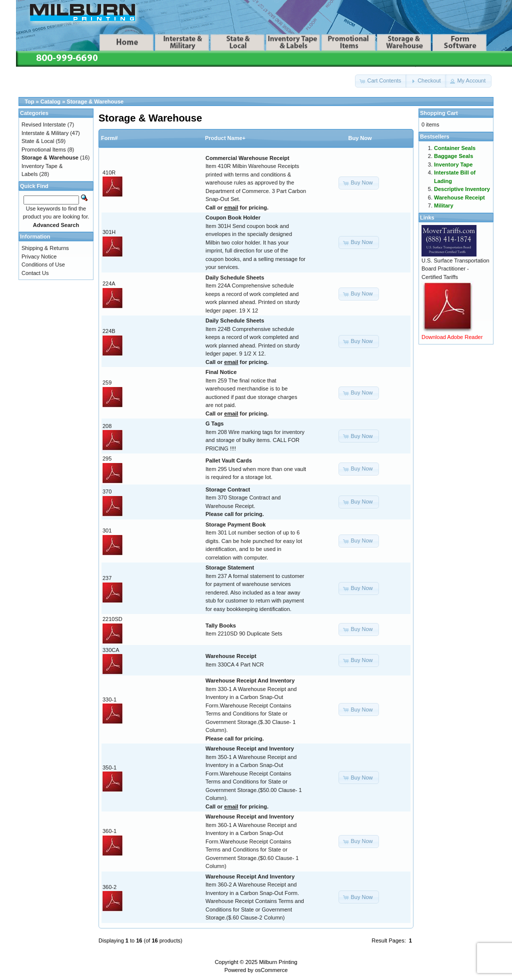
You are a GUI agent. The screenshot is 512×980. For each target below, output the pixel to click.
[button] (381, 81)
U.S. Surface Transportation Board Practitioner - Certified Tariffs (455, 269)
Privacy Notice (39, 256)
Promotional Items (44, 149)
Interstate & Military (45, 133)
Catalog (50, 101)
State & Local (38, 141)
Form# (109, 138)
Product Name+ (225, 138)
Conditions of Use (43, 264)
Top (29, 101)
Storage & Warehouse (95, 101)
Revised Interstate (44, 124)
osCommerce (271, 970)
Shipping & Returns (45, 248)
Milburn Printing (278, 962)
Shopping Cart (439, 113)
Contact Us (35, 273)
